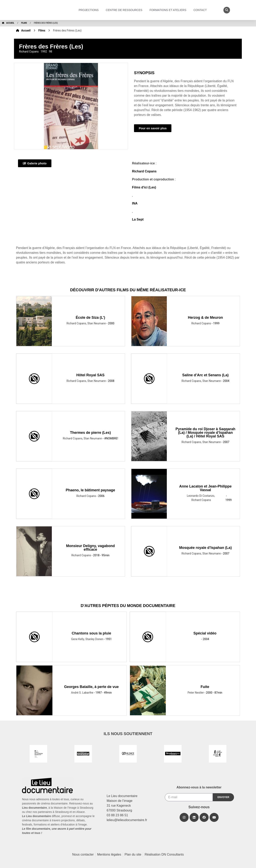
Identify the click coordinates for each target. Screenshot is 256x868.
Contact (201, 10)
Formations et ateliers (169, 10)
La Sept (138, 219)
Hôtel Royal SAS (90, 375)
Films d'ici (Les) (144, 187)
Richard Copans (144, 171)
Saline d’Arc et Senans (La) (205, 375)
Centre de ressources (125, 10)
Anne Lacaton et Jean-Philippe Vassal (205, 488)
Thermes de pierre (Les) (90, 433)
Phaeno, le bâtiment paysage (90, 490)
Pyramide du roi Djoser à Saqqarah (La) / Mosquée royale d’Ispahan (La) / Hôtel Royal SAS (205, 433)
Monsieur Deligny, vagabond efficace (90, 548)
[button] (227, 10)
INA (135, 203)
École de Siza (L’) (90, 318)
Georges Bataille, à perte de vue (91, 687)
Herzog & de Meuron (205, 318)
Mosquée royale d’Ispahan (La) (205, 548)
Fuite (205, 687)
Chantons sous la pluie (91, 633)
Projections (90, 10)
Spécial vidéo (205, 633)
